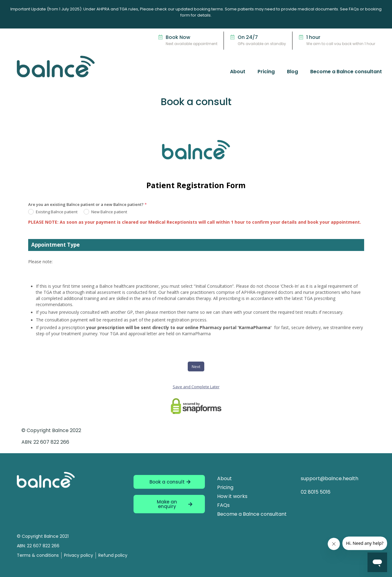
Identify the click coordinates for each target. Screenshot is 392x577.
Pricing (266, 72)
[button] (169, 504)
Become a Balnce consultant (346, 72)
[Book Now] (160, 37)
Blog (292, 72)
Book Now (178, 37)
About (238, 72)
